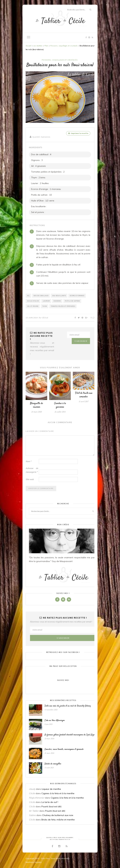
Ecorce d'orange (77, 295)
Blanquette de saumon (36, 405)
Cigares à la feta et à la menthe (58, 793)
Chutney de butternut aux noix (58, 815)
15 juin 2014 (32, 317)
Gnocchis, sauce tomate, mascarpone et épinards (64, 749)
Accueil (28, 46)
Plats (46, 46)
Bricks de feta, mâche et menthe (58, 819)
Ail (28, 295)
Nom (29, 461)
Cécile (45, 317)
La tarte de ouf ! (50, 802)
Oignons (57, 301)
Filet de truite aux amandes (84, 395)
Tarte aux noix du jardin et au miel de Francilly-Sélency (68, 706)
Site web (30, 479)
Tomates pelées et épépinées (63, 306)
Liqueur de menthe (51, 789)
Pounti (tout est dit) (51, 806)
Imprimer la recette (78, 133)
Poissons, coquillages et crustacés (64, 46)
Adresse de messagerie (32, 470)
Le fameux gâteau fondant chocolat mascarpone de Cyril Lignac (70, 735)
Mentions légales (34, 862)
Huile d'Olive (33, 301)
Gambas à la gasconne (60, 405)
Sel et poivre (33, 306)
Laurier (46, 301)
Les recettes (38, 46)
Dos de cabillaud (41, 295)
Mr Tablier (34, 811)
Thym (45, 306)
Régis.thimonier (37, 798)
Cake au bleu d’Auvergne (55, 720)
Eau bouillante (59, 295)
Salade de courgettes (53, 764)
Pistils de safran (72, 301)
